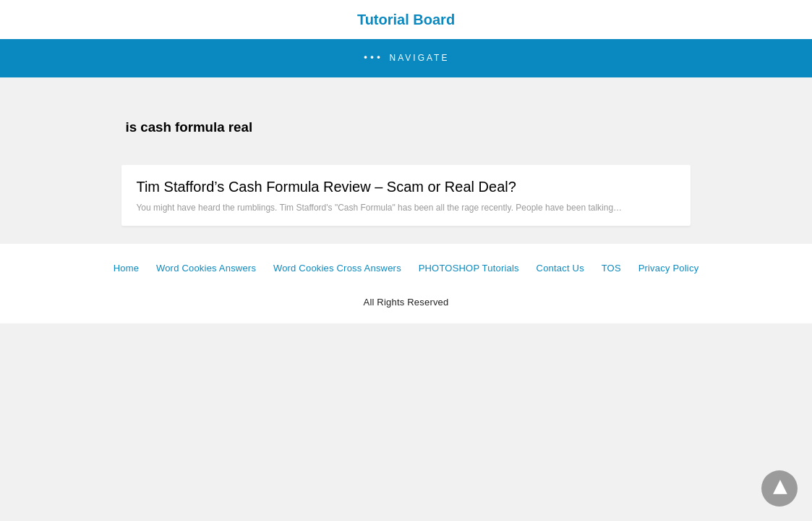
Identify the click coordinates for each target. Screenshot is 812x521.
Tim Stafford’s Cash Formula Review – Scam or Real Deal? (326, 187)
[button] (406, 58)
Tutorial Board (406, 20)
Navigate (420, 58)
